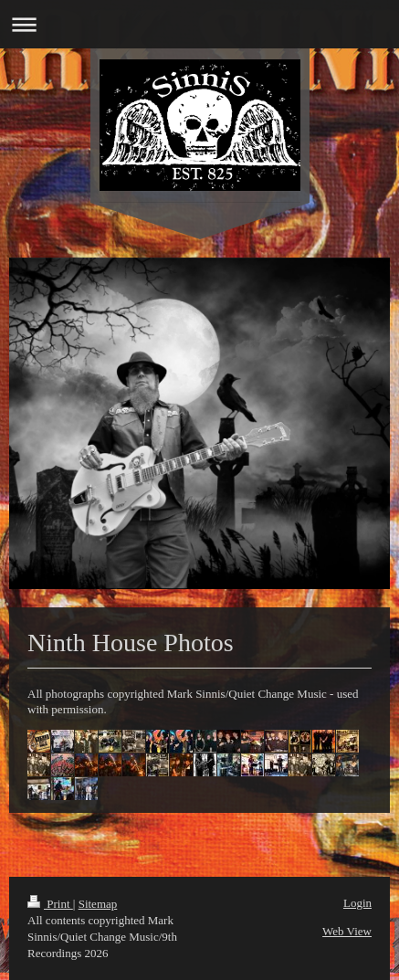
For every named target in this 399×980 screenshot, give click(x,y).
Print (50, 904)
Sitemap (98, 904)
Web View (347, 931)
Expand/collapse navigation (199, 24)
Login (357, 903)
